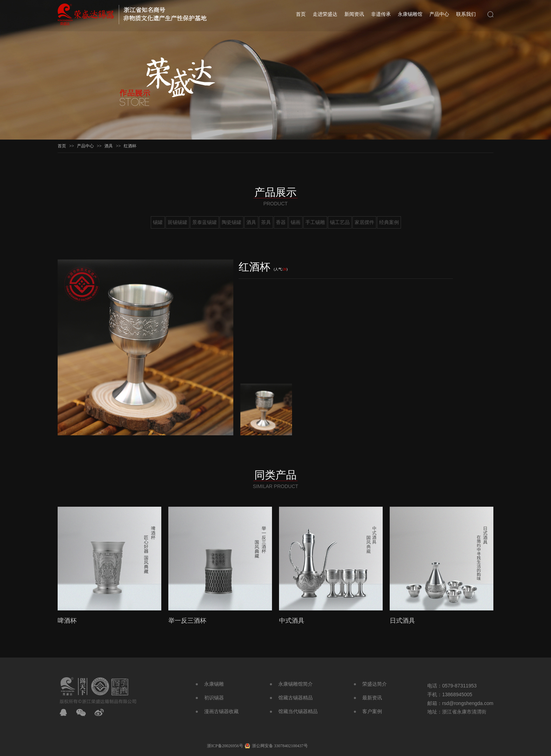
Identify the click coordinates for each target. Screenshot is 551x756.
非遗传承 (381, 14)
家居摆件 (364, 222)
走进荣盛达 (325, 14)
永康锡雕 (214, 684)
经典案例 (389, 222)
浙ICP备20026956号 (225, 746)
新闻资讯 (354, 14)
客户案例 (372, 712)
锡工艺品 (340, 222)
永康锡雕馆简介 (296, 684)
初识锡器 (214, 698)
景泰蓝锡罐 (205, 222)
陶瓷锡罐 (232, 222)
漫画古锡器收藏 (221, 712)
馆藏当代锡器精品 (298, 712)
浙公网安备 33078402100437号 (280, 746)
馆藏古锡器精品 (296, 698)
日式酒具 (402, 621)
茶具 (266, 222)
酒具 (109, 146)
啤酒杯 (67, 621)
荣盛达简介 (375, 684)
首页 (301, 14)
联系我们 (466, 14)
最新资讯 (372, 698)
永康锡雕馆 (410, 14)
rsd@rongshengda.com (468, 703)
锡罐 (158, 222)
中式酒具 (292, 621)
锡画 (296, 222)
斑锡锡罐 (177, 222)
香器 (281, 222)
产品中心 (439, 14)
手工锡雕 (315, 222)
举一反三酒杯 (187, 621)
